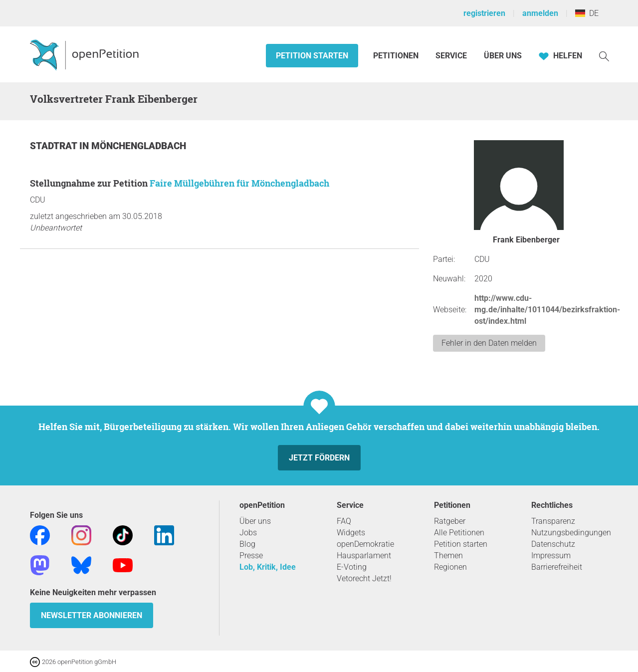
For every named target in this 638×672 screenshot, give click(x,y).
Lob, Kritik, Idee (268, 567)
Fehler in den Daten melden (489, 343)
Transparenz (553, 521)
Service (451, 56)
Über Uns (503, 56)
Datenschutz (553, 544)
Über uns (255, 521)
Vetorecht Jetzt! (364, 578)
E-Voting (352, 567)
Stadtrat (55, 146)
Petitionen (397, 56)
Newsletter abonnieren (92, 615)
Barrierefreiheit (557, 567)
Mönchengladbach (139, 146)
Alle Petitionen (459, 533)
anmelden (540, 13)
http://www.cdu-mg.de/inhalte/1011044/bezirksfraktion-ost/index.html (547, 310)
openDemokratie (365, 544)
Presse (251, 556)
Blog (247, 544)
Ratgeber (450, 521)
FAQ (344, 521)
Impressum (551, 556)
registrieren (484, 13)
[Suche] (604, 56)
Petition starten (312, 56)
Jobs (248, 533)
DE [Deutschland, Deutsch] (587, 13)
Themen (448, 556)
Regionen (450, 567)
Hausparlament (364, 556)
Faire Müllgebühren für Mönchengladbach (239, 183)
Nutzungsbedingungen (571, 533)
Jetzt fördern (319, 458)
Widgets (351, 533)
